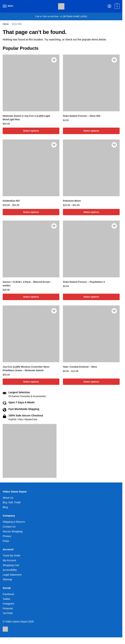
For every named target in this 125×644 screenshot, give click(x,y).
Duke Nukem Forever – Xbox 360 (82, 116)
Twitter (6, 599)
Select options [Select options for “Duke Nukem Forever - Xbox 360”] (91, 131)
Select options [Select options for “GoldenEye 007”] (31, 212)
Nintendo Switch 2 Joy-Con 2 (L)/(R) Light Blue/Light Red (26, 118)
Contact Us (9, 527)
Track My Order (12, 556)
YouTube (8, 613)
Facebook (8, 594)
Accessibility (10, 570)
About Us (8, 498)
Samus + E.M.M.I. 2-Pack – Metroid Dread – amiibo (27, 284)
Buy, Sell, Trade (12, 502)
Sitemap (7, 579)
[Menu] (8, 6)
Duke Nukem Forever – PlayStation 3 (84, 282)
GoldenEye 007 (11, 201)
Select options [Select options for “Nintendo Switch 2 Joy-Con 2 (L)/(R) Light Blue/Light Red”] (31, 131)
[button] (117, 6)
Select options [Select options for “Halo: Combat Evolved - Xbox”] (91, 382)
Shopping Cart (11, 565)
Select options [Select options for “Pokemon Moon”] (91, 212)
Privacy (7, 536)
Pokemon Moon (72, 201)
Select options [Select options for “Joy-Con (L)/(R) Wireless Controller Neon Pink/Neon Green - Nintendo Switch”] (31, 382)
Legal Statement (12, 575)
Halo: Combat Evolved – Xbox (80, 367)
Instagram (8, 604)
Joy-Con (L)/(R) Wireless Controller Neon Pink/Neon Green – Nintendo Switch (26, 369)
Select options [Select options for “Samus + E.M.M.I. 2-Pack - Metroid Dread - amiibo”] (31, 297)
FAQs (6, 541)
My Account (9, 560)
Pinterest (8, 608)
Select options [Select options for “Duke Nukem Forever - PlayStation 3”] (91, 297)
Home (6, 24)
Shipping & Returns (14, 522)
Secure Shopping (13, 531)
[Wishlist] (54, 60)
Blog (5, 507)
